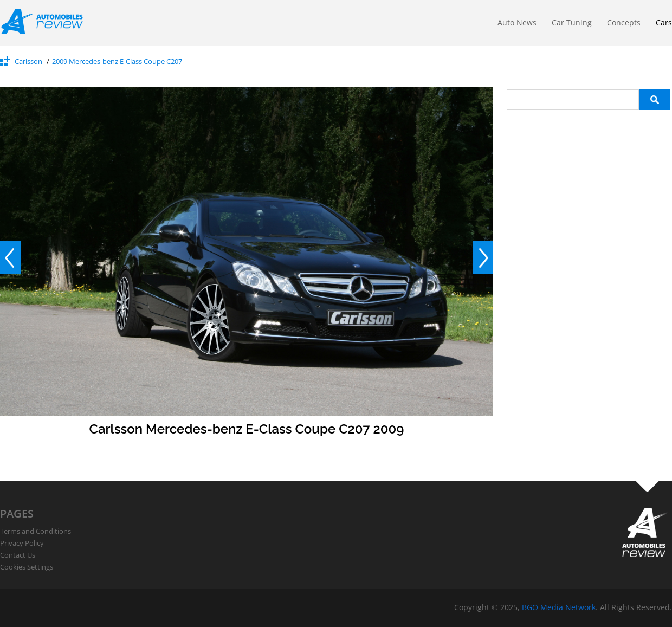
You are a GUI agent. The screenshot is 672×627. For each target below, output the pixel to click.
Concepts (624, 22)
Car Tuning (572, 22)
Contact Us (18, 555)
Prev (10, 257)
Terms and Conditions (35, 531)
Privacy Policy (22, 543)
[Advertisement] (588, 178)
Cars (664, 22)
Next (483, 257)
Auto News (517, 22)
